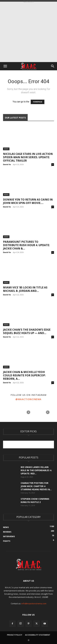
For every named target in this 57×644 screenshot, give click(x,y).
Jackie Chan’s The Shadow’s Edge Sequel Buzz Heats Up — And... (27, 331)
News (6, 149)
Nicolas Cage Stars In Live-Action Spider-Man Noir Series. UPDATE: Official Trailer (28, 157)
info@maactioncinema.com (34, 603)
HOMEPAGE (38, 102)
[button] (5, 66)
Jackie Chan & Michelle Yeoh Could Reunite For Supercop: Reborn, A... (24, 375)
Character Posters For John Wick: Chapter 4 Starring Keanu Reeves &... (36, 486)
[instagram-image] (9, 412)
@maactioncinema (28, 399)
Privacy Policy (15, 635)
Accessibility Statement (38, 635)
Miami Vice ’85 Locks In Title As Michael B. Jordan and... (25, 289)
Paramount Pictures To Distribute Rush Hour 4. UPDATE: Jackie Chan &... (26, 245)
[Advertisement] (28, 32)
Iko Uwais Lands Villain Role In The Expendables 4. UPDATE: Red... (36, 470)
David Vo (7, 164)
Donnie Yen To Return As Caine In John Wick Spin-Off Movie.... (28, 201)
